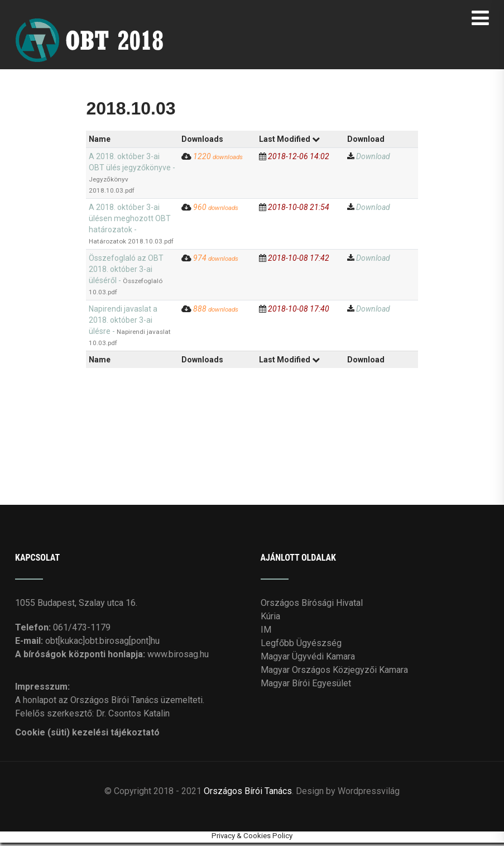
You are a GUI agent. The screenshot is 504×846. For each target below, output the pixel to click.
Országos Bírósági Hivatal (312, 606)
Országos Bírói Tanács (248, 794)
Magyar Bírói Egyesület (306, 687)
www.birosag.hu (178, 658)
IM (266, 633)
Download (373, 160)
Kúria (270, 620)
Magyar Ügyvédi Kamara (308, 660)
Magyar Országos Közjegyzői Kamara (334, 673)
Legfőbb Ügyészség (301, 646)
